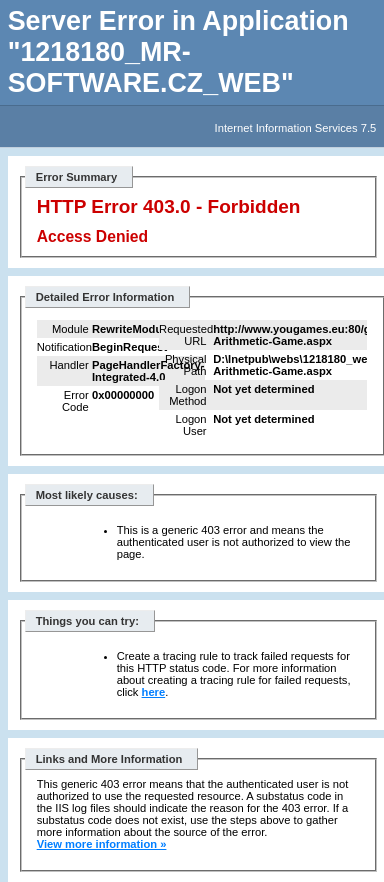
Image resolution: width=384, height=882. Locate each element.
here (154, 692)
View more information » (102, 844)
